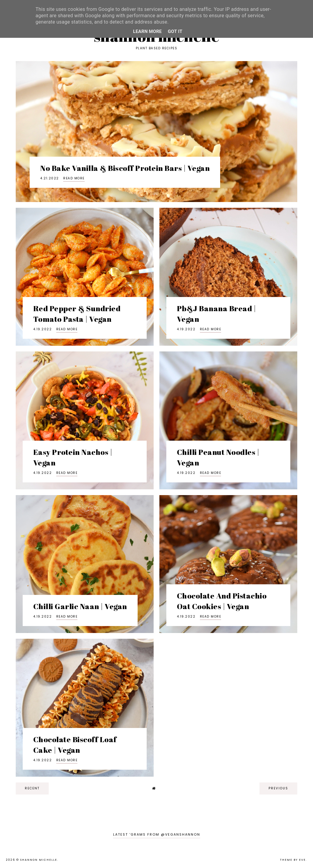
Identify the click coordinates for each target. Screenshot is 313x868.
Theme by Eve (293, 860)
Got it (175, 31)
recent (32, 788)
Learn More (147, 31)
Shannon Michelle (39, 860)
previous (278, 788)
